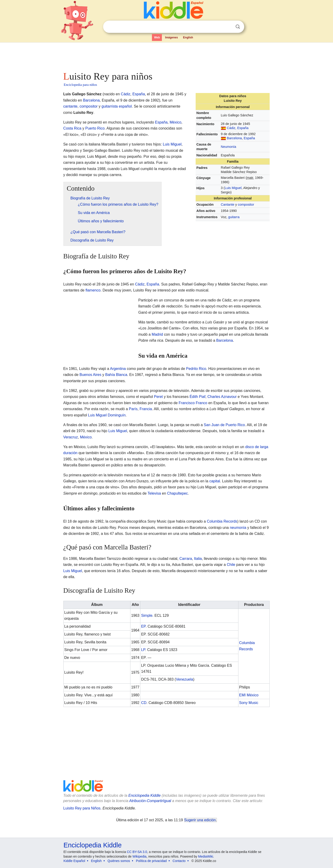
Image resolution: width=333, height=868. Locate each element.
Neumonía (228, 147)
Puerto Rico (95, 128)
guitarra (234, 217)
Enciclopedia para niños (80, 85)
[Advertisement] (166, 56)
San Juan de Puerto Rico (224, 425)
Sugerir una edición (200, 820)
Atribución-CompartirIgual (150, 801)
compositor (246, 205)
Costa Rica (72, 128)
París (133, 409)
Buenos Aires (90, 375)
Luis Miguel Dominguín (107, 415)
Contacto (179, 861)
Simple (147, 615)
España (243, 128)
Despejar (228, 27)
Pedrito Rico (196, 369)
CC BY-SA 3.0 (137, 852)
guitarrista (110, 106)
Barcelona (234, 138)
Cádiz (231, 128)
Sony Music (249, 703)
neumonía (238, 528)
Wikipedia (140, 856)
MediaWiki (206, 856)
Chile (231, 565)
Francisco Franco (193, 403)
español (125, 106)
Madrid (157, 334)
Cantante (228, 205)
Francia (146, 409)
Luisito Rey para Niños (82, 808)
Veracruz (71, 437)
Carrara (186, 559)
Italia (198, 559)
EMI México (249, 695)
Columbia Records (222, 521)
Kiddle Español (74, 861)
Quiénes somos (119, 861)
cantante (70, 106)
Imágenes (171, 37)
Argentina (118, 369)
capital (215, 481)
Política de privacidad (151, 861)
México (175, 122)
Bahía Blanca (116, 375)
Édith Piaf (197, 397)
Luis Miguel (233, 188)
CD (144, 703)
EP (143, 626)
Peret (158, 397)
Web (157, 37)
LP (143, 650)
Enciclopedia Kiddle (145, 795)
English (188, 37)
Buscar (238, 27)
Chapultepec (177, 493)
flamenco (93, 290)
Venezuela (184, 679)
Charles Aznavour (222, 397)
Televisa (154, 493)
